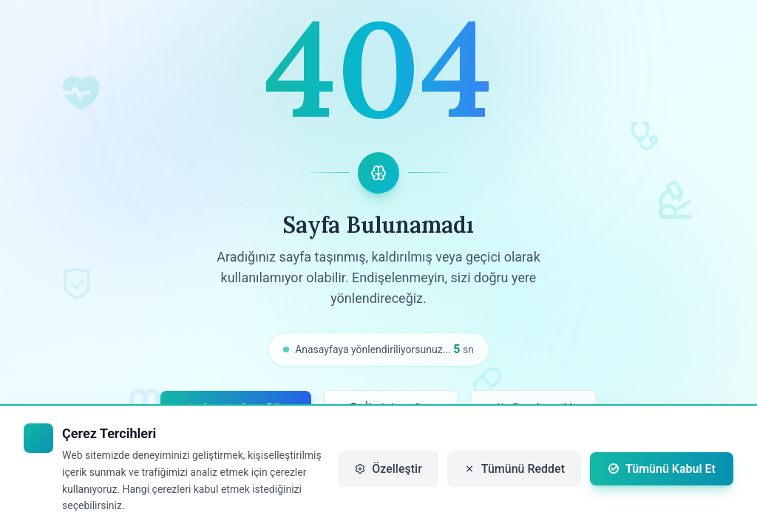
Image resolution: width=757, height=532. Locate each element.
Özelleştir (388, 469)
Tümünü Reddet (514, 469)
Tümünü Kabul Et (662, 469)
